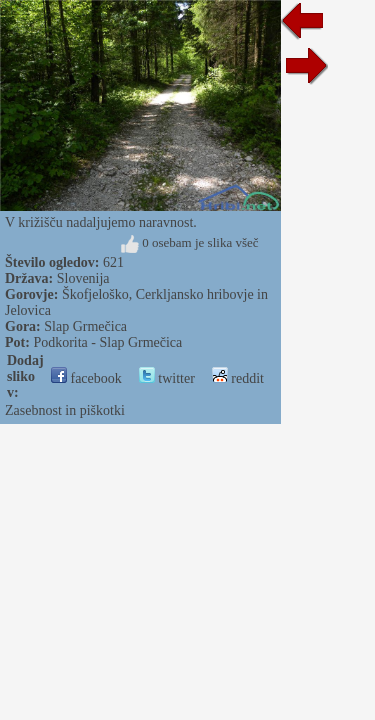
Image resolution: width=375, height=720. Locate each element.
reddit (238, 378)
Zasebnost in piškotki (65, 410)
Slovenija (83, 278)
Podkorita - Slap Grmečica (107, 342)
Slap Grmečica (85, 326)
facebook (86, 378)
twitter (167, 378)
